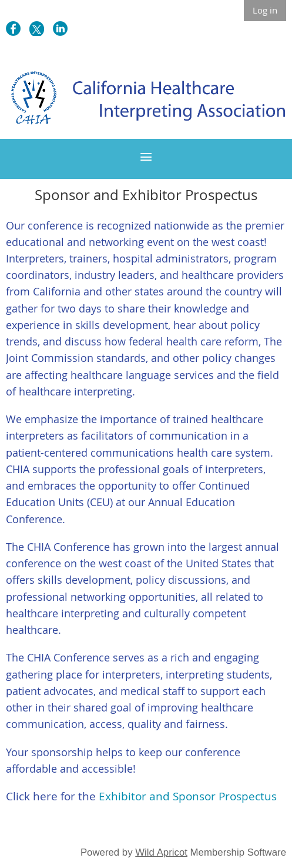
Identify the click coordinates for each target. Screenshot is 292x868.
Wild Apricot (161, 852)
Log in (265, 10)
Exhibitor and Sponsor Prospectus (188, 796)
